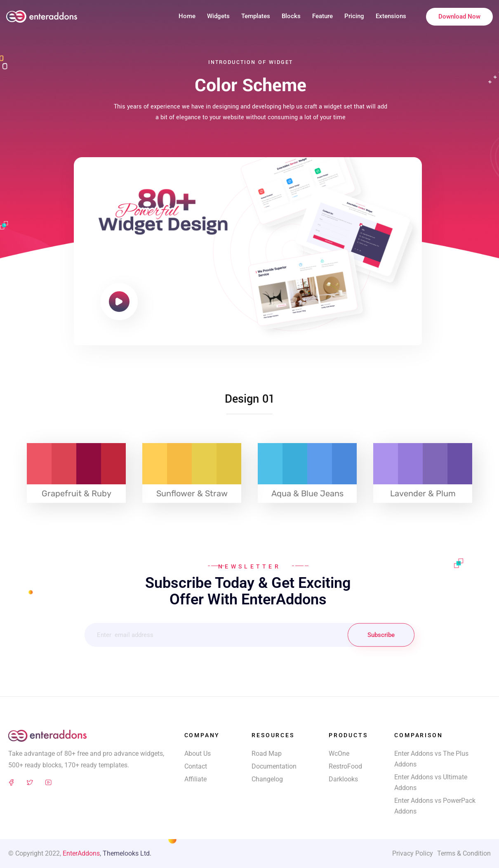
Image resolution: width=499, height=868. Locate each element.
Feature (322, 16)
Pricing (354, 16)
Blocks (291, 16)
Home (187, 16)
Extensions (391, 16)
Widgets (218, 16)
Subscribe (381, 635)
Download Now (459, 17)
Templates (256, 16)
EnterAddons (81, 853)
